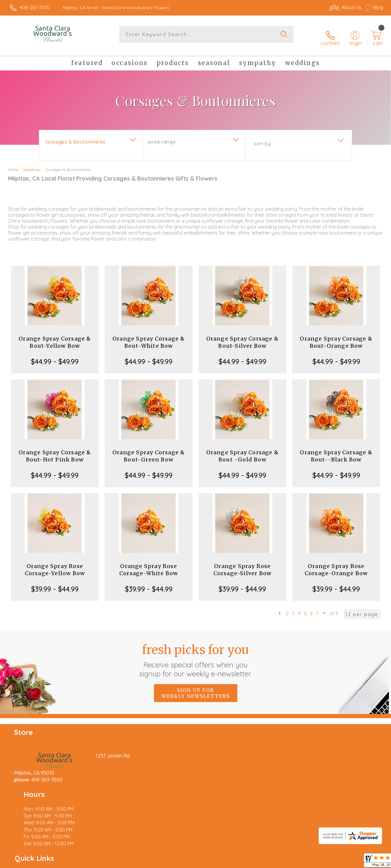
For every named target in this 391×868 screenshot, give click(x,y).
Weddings (32, 164)
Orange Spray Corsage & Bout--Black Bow (336, 450)
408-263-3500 (35, 7)
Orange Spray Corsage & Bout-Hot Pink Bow (55, 450)
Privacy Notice (286, 862)
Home (13, 164)
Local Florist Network (329, 862)
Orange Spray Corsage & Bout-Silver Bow (242, 336)
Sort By (262, 138)
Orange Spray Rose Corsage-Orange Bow (336, 564)
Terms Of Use (251, 862)
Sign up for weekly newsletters (196, 687)
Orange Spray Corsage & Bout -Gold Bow (242, 450)
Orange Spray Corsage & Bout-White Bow (149, 336)
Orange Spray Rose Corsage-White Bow (149, 564)
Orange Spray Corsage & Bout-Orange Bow (336, 336)
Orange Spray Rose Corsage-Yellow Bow (55, 564)
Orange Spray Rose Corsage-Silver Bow (243, 564)
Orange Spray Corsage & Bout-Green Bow (149, 450)
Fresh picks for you (196, 654)
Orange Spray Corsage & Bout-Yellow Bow (55, 336)
